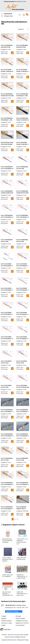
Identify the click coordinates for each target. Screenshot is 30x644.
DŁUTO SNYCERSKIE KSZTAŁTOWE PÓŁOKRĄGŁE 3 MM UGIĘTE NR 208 (22, 362)
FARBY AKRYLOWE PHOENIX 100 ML (21, 559)
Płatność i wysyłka (20, 618)
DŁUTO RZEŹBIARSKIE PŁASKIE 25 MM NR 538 (22, 119)
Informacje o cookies (7, 623)
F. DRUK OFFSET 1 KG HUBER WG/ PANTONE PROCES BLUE (22, 541)
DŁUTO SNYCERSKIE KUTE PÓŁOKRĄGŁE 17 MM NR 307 (22, 265)
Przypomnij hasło (20, 625)
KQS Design (26, 640)
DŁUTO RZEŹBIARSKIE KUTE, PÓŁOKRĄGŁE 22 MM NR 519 (23, 483)
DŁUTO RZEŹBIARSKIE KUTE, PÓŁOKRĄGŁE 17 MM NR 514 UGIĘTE (23, 411)
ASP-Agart (18, 616)
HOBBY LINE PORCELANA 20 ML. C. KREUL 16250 (22, 594)
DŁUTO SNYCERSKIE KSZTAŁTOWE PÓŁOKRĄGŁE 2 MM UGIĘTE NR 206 (6, 386)
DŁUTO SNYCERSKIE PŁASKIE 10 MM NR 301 (22, 70)
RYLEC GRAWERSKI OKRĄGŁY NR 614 (21, 508)
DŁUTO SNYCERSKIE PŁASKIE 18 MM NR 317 (22, 143)
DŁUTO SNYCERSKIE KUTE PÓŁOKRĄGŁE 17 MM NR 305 (7, 289)
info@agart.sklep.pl (8, 16)
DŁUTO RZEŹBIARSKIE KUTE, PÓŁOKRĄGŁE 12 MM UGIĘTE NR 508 (7, 216)
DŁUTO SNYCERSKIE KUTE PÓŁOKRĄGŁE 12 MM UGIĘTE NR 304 (7, 338)
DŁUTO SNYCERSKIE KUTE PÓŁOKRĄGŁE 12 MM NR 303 (22, 338)
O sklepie (4, 616)
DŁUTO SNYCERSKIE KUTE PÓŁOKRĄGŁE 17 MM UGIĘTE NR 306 (22, 313)
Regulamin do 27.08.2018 (22, 623)
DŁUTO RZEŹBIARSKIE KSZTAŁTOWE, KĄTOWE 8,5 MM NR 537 (7, 459)
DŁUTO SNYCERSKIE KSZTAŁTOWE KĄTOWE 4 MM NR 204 (23, 386)
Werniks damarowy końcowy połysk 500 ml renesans (7, 541)
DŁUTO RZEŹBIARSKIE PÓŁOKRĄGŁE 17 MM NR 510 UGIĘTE (7, 119)
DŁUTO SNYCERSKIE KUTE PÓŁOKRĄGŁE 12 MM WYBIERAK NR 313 (7, 265)
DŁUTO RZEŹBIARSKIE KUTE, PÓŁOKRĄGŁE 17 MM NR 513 (7, 411)
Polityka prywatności (6, 621)
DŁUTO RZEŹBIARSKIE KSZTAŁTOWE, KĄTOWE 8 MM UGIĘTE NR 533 (22, 168)
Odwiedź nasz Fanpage (12, 611)
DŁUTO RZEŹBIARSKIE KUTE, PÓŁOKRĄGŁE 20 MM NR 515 (7, 483)
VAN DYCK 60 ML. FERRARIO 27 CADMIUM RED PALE (8, 594)
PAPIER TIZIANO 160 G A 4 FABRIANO (7, 576)
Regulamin (4, 618)
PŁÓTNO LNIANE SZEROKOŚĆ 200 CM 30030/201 (7, 559)
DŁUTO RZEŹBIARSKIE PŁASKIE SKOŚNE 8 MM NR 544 (7, 192)
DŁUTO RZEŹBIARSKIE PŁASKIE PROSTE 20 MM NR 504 (7, 95)
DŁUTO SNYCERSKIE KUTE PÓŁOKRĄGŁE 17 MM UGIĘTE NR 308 (7, 313)
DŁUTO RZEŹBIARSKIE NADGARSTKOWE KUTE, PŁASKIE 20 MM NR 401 (7, 46)
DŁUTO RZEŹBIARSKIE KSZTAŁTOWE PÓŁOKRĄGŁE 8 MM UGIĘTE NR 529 (22, 241)
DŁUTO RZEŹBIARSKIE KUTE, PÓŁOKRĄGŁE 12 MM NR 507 (23, 216)
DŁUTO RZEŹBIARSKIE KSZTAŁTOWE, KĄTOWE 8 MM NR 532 (22, 459)
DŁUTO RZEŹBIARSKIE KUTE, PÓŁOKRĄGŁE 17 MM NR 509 (7, 508)
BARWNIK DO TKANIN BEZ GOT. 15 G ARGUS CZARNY (22, 576)
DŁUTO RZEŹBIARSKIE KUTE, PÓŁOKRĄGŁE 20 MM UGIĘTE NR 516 (7, 168)
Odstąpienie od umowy (22, 621)
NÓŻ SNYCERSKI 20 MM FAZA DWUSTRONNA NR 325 (7, 143)
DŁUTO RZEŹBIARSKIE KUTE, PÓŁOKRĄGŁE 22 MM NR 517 (7, 435)
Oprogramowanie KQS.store (9, 640)
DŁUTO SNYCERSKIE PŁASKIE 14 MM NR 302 (7, 70)
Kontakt (3, 625)
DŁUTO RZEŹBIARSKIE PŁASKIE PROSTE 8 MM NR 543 (22, 192)
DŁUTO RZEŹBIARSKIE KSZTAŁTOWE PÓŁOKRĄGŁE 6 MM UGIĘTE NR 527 (7, 241)
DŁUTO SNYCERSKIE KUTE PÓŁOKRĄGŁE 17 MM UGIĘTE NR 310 (22, 289)
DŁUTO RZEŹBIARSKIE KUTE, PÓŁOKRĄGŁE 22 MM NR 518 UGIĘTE (23, 435)
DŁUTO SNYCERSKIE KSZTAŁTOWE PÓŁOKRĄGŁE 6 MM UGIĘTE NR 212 (6, 362)
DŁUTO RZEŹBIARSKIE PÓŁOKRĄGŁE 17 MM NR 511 (22, 95)
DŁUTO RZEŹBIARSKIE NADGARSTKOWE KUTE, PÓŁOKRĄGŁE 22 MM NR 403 (23, 46)
